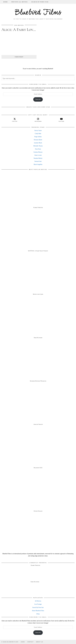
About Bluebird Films (38, 611)
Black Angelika (38, 164)
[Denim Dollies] (38, 496)
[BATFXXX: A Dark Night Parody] (38, 235)
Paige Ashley (38, 137)
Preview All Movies (19, 2)
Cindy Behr (38, 134)
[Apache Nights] (38, 409)
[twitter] (15, 120)
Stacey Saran (38, 131)
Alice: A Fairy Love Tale (23, 30)
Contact (30, 642)
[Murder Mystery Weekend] (38, 366)
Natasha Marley (38, 158)
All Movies (38, 601)
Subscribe (38, 99)
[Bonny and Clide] (38, 279)
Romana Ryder (38, 140)
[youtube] (61, 120)
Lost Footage (38, 604)
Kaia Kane (38, 149)
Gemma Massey (38, 152)
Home (5, 2)
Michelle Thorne (38, 146)
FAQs (38, 614)
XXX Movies (19, 25)
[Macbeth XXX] (38, 452)
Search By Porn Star (40, 2)
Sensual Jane (38, 161)
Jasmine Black (38, 143)
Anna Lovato (38, 155)
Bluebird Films (38, 13)
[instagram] (38, 120)
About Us (39, 642)
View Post (19, 57)
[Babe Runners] (38, 322)
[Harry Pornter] (38, 192)
